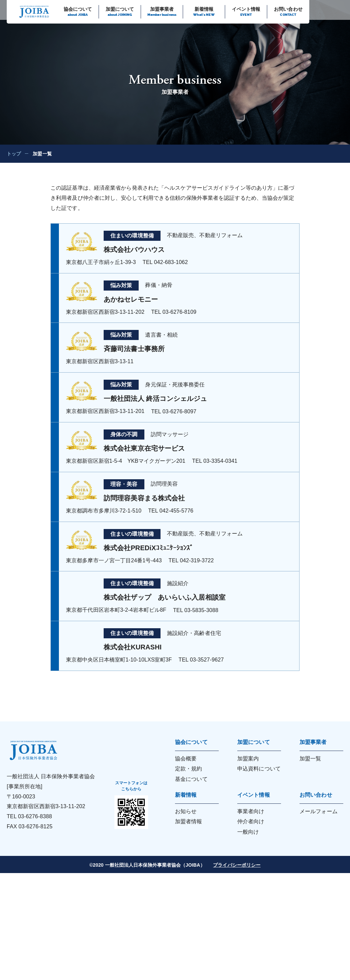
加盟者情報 (189, 821)
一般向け (248, 832)
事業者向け (251, 811)
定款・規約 (189, 769)
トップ (14, 154)
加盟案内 (248, 759)
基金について (191, 779)
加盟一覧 (310, 759)
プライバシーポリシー (237, 865)
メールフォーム (319, 811)
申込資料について (259, 769)
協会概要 (186, 759)
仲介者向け (251, 821)
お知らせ (186, 811)
